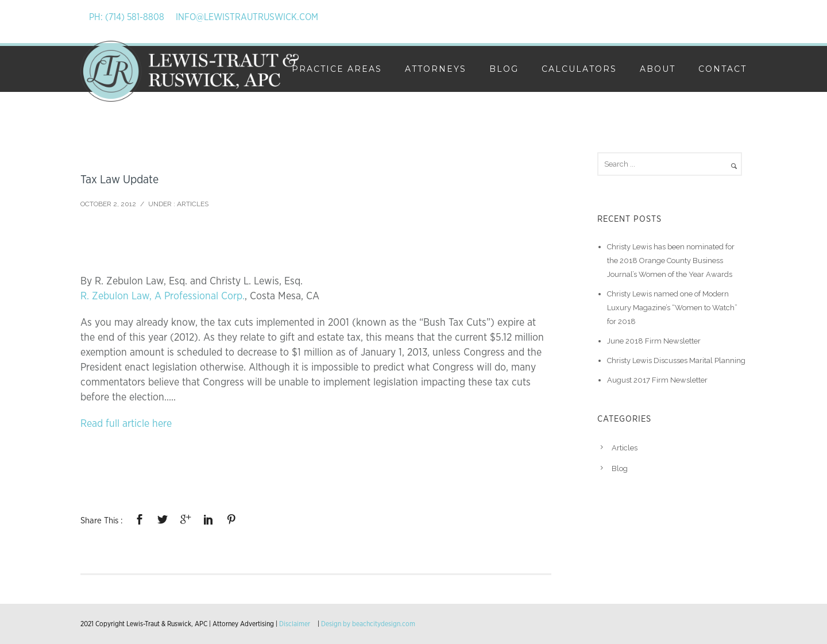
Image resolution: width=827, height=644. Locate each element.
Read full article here (126, 424)
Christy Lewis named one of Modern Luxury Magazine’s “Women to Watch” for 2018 (672, 308)
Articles (193, 204)
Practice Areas (337, 69)
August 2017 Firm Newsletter (657, 380)
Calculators (579, 69)
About (658, 69)
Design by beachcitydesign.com (368, 624)
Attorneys (436, 69)
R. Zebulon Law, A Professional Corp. (163, 296)
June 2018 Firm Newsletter (654, 341)
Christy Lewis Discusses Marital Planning (676, 360)
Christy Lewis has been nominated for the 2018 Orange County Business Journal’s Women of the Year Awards (671, 261)
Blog (504, 69)
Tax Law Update (119, 180)
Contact (722, 69)
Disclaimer (295, 624)
